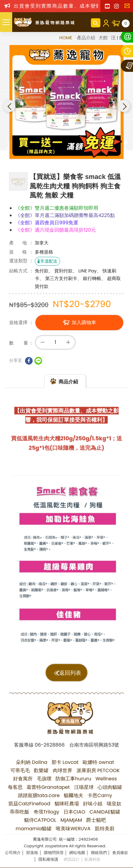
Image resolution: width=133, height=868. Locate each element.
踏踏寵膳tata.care (39, 795)
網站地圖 (77, 853)
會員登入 (106, 23)
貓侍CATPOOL (40, 820)
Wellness (106, 779)
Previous (9, 106)
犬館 (103, 38)
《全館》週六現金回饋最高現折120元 (56, 230)
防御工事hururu (73, 779)
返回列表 (70, 673)
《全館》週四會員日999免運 (47, 223)
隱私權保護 (48, 859)
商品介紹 (68, 388)
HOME (66, 38)
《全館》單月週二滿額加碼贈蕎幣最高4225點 (65, 215)
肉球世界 (63, 770)
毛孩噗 (44, 779)
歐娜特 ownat (98, 762)
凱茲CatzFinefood (29, 804)
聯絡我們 (128, 8)
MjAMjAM (71, 820)
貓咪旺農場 (67, 804)
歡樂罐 (41, 770)
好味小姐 (93, 804)
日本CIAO (74, 812)
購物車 (126, 23)
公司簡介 (13, 853)
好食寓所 (23, 779)
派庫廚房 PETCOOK (98, 770)
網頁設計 (72, 859)
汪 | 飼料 (120, 38)
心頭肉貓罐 (110, 787)
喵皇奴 (114, 804)
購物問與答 (54, 853)
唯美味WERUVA (73, 829)
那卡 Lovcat (65, 762)
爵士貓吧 (96, 820)
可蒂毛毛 (20, 770)
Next (124, 106)
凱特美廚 (105, 829)
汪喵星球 (84, 787)
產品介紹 (86, 38)
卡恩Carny (100, 795)
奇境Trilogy (47, 812)
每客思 (15, 787)
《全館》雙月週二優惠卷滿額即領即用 (57, 208)
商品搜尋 (96, 23)
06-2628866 (50, 745)
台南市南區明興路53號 (94, 745)
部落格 (32, 853)
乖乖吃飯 (20, 812)
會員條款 (120, 853)
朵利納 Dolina (32, 762)
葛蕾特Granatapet (48, 787)
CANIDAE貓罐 (105, 812)
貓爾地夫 (74, 795)
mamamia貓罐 (34, 829)
